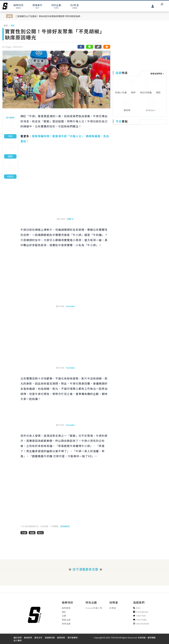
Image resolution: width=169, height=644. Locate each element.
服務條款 (61, 638)
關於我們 (18, 638)
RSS (137, 608)
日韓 (64, 616)
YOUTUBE (140, 620)
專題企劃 (66, 620)
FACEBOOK (141, 612)
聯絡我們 (28, 638)
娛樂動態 (66, 608)
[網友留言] (107, 47)
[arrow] (5, 6)
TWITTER (139, 616)
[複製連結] (98, 47)
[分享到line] (90, 47)
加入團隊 (18, 640)
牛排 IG (70, 219)
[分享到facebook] (81, 47)
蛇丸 (40, 533)
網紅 (13, 25)
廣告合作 (38, 638)
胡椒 (32, 533)
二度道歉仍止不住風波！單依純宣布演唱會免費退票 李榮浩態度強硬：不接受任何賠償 (50, 16)
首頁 (6, 25)
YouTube (70, 306)
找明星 (113, 608)
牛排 (24, 533)
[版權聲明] (65, 526)
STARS (75, 6)
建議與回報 (50, 638)
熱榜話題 (66, 624)
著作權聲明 (73, 638)
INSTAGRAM (141, 624)
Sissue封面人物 (94, 608)
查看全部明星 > (157, 73)
